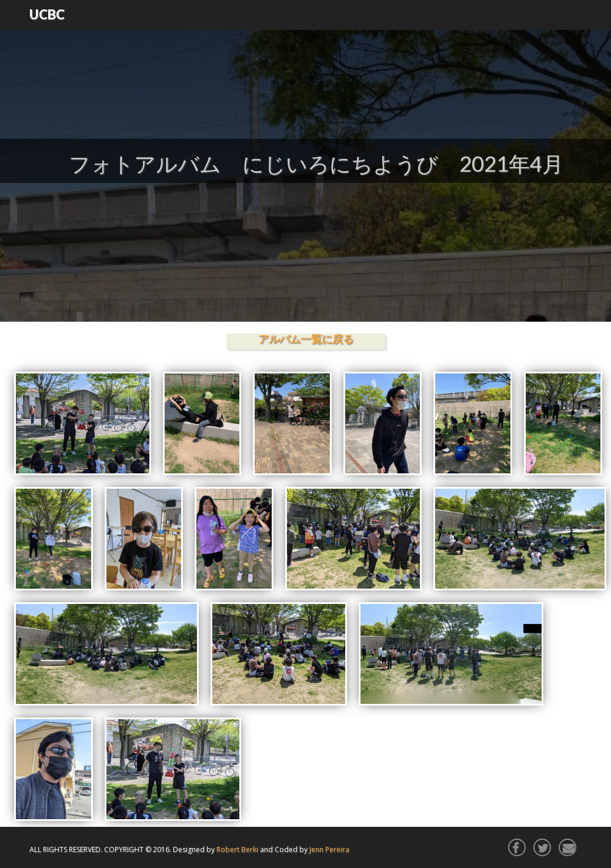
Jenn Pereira (329, 849)
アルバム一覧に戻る (306, 339)
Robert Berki (237, 849)
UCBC (47, 14)
